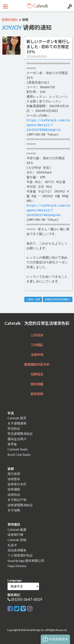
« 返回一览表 (33, 299)
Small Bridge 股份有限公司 (26, 561)
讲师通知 (14, 489)
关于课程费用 (17, 423)
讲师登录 (14, 479)
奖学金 (12, 444)
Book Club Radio (19, 454)
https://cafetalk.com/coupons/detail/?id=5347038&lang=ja (48, 125)
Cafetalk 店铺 (17, 540)
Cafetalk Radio (18, 449)
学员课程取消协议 (20, 434)
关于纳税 (14, 510)
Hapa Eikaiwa (17, 566)
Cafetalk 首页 (17, 418)
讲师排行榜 (15, 535)
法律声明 (37, 355)
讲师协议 (14, 495)
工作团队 (37, 345)
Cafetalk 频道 (17, 529)
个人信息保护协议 (20, 555)
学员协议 (14, 428)
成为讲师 (14, 474)
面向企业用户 (17, 439)
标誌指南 (37, 394)
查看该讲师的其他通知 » (58, 299)
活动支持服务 (17, 550)
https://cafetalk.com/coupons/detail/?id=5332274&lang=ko (48, 211)
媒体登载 (37, 384)
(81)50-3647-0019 (27, 599)
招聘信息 (37, 374)
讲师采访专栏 (17, 484)
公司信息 (37, 335)
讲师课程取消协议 (20, 505)
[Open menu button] (5, 6)
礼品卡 (12, 545)
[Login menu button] (69, 6)
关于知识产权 (17, 500)
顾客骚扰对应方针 (37, 364)
